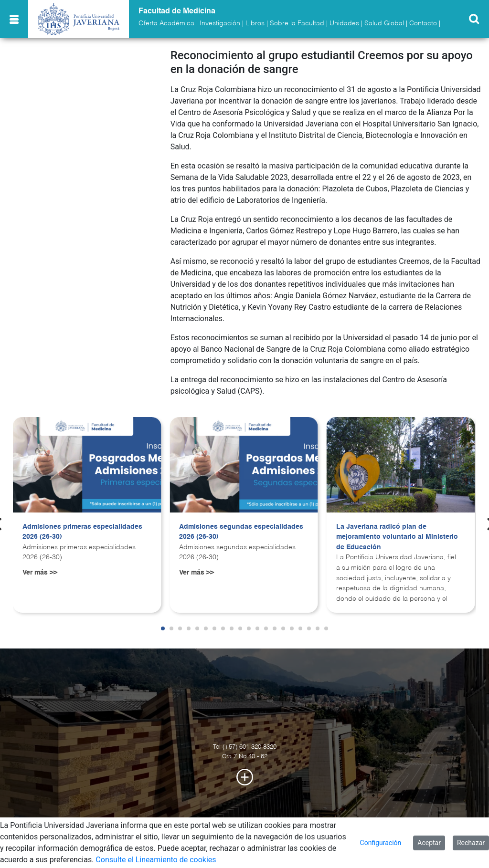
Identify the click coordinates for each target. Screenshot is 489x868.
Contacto (423, 23)
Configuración (381, 843)
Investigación (220, 23)
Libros (255, 23)
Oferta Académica (166, 23)
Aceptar (429, 843)
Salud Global (384, 23)
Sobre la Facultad (297, 23)
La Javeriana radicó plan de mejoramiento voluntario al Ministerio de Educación (397, 537)
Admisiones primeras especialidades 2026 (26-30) (82, 532)
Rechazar (471, 843)
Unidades (344, 23)
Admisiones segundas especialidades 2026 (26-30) (241, 532)
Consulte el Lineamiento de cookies (156, 860)
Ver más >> (40, 573)
